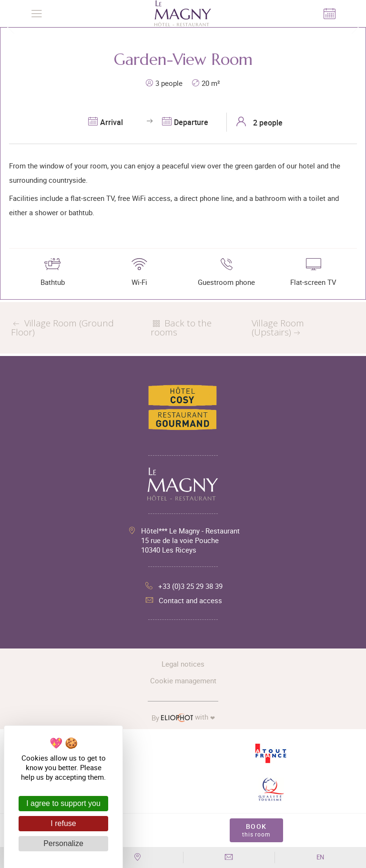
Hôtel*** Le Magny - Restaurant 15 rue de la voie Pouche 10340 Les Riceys (190, 540)
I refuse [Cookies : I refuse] (63, 823)
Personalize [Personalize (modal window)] (63, 843)
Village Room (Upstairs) (278, 328)
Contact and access (183, 600)
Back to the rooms (181, 328)
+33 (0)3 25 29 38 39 (183, 586)
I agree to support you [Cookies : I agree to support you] (63, 803)
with (183, 717)
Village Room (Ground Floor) (62, 328)
